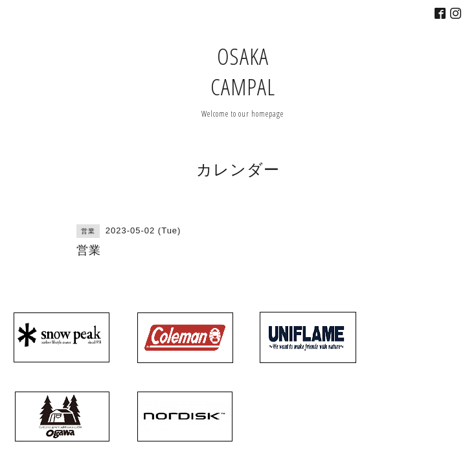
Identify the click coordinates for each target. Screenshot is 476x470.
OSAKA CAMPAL (243, 71)
